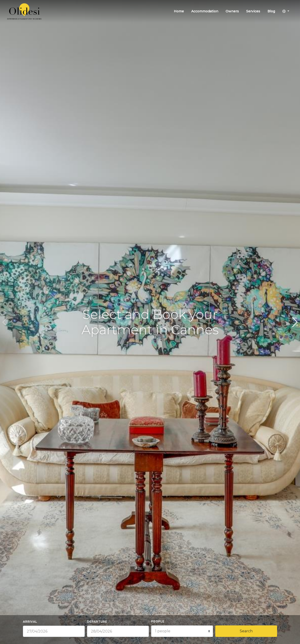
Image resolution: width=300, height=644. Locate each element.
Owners (232, 11)
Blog (271, 11)
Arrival (30, 622)
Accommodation (205, 11)
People (158, 621)
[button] (286, 11)
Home (179, 11)
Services (253, 11)
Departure (97, 622)
